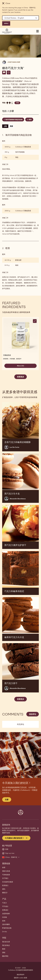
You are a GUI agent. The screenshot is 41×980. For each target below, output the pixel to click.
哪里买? (5, 893)
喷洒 (30, 120)
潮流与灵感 (6, 871)
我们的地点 (6, 945)
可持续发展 (6, 875)
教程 (4, 949)
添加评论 (33, 714)
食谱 (4, 867)
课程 (4, 953)
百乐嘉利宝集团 (8, 882)
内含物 (4, 917)
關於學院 (5, 956)
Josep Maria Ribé (14, 62)
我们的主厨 (6, 942)
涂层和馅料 (6, 914)
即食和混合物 (7, 928)
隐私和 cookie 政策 (21, 978)
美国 (11, 126)
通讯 (4, 889)
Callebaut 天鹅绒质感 (23, 147)
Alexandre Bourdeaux (18, 499)
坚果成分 (5, 910)
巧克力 (4, 903)
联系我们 (5, 885)
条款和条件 (21, 975)
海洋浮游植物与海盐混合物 (14, 120)
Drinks (5, 932)
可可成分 (5, 906)
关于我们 (5, 878)
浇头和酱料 (6, 924)
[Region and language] (20, 18)
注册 (7, 800)
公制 (5, 126)
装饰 (4, 921)
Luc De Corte (14, 447)
